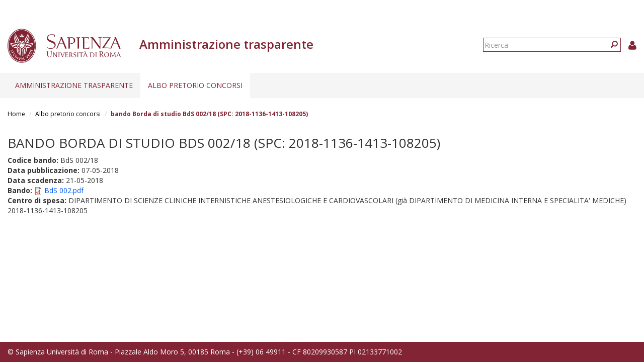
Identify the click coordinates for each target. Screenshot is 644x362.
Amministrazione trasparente (74, 85)
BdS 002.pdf (64, 190)
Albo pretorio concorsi (195, 85)
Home (16, 114)
